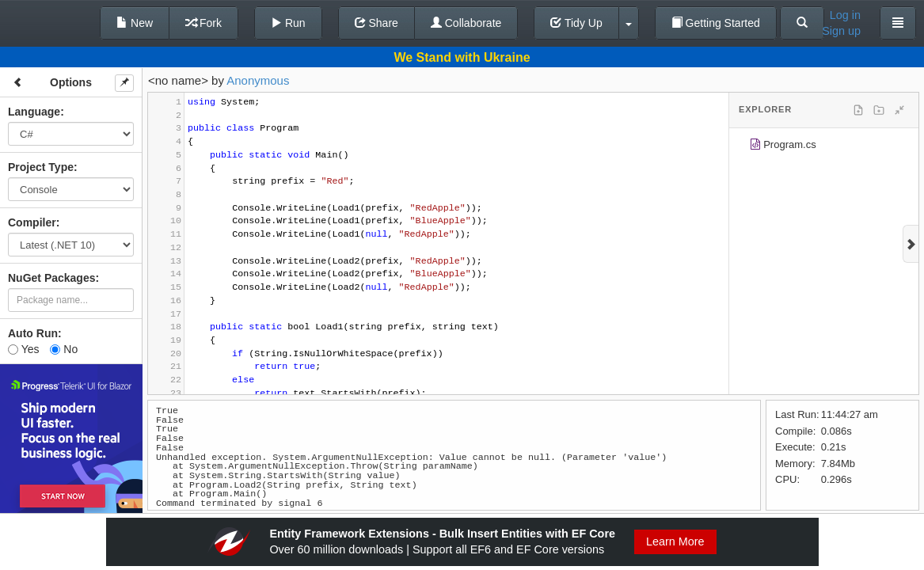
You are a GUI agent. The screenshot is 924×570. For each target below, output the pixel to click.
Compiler (32, 222)
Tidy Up (576, 23)
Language (34, 112)
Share (376, 23)
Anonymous (258, 80)
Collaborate (466, 23)
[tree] (824, 147)
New (135, 23)
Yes (23, 349)
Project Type (41, 167)
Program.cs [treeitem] (783, 147)
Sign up (841, 31)
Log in (845, 15)
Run (288, 23)
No (64, 349)
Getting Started (716, 23)
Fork (203, 23)
